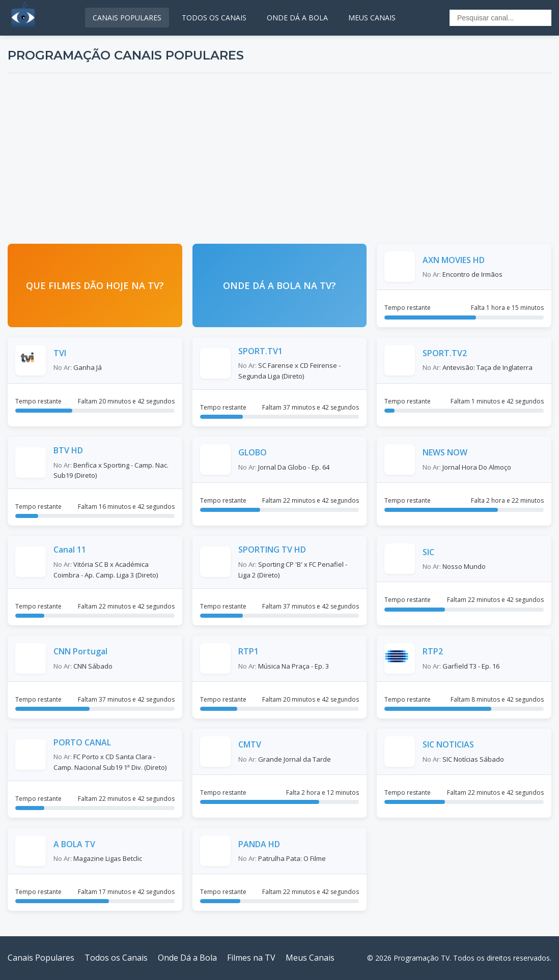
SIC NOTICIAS (448, 744)
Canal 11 (70, 550)
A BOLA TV (74, 844)
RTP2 (433, 651)
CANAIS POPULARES (127, 18)
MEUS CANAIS (372, 18)
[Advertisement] (279, 157)
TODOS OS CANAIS (214, 18)
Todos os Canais (116, 958)
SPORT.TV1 (260, 351)
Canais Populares (41, 958)
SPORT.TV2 (445, 353)
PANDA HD (259, 844)
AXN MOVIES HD (454, 260)
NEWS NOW (445, 452)
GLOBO (253, 452)
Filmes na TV (251, 958)
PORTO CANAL (82, 742)
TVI (60, 353)
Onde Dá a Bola (187, 958)
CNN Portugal (80, 651)
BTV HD (68, 450)
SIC (428, 552)
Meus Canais (310, 958)
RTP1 (248, 651)
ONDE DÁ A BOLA (297, 18)
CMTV (250, 744)
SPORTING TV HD (272, 550)
